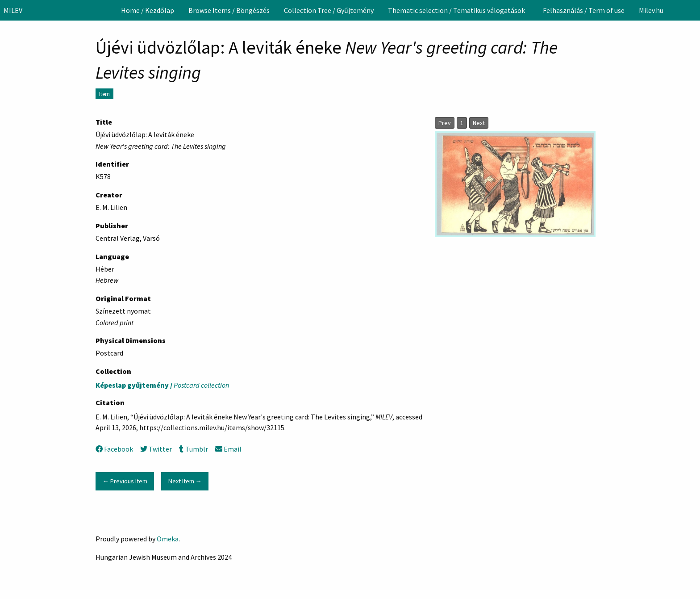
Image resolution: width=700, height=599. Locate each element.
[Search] (692, 10)
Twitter (156, 449)
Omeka (168, 539)
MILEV (13, 10)
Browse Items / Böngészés (229, 10)
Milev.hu (651, 10)
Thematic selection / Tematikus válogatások (456, 10)
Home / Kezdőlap (148, 10)
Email (228, 449)
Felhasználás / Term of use (584, 10)
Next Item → (185, 481)
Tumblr (193, 449)
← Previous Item (125, 481)
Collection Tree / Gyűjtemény (329, 10)
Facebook (114, 449)
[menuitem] (148, 10)
